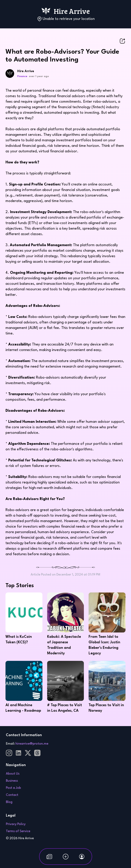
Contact (12, 795)
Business (12, 781)
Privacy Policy (16, 824)
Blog (9, 802)
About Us (13, 774)
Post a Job (13, 788)
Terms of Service (18, 831)
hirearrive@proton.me (32, 744)
